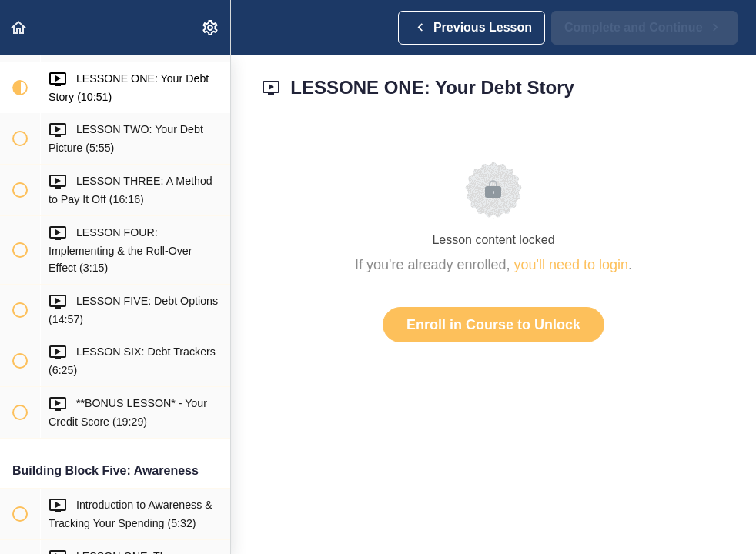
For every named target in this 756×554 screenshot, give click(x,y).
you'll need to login (572, 265)
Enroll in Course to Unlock (493, 325)
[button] (19, 27)
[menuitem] (211, 27)
